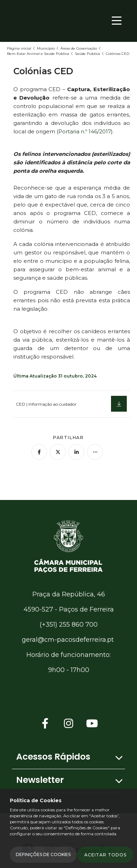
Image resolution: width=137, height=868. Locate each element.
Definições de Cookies (43, 854)
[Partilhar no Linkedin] (76, 452)
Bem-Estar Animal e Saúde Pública (38, 54)
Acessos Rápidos (53, 757)
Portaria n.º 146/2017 (85, 131)
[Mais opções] (95, 452)
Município (46, 48)
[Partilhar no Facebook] (39, 452)
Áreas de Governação (79, 48)
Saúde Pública (87, 54)
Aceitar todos (105, 855)
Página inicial (19, 48)
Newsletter (40, 780)
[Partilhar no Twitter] (58, 452)
